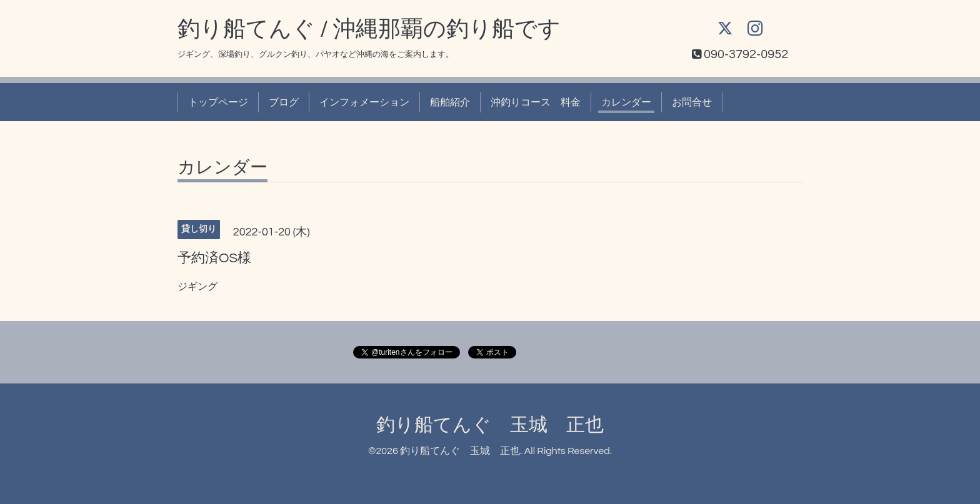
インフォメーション (364, 102)
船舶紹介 (450, 102)
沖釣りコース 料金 (536, 102)
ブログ (284, 102)
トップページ (218, 102)
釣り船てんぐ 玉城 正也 (490, 425)
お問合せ (692, 102)
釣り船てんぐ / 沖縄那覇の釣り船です (369, 29)
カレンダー (626, 102)
